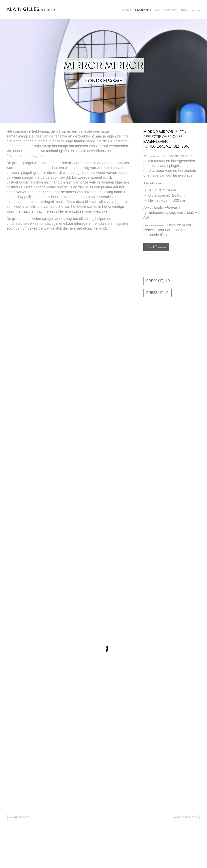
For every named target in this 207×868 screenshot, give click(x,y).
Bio (157, 10)
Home (127, 10)
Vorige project (21, 817)
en (194, 10)
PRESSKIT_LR (157, 293)
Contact (170, 10)
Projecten (143, 10)
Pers (184, 10)
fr (199, 10)
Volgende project (185, 817)
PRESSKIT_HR (158, 281)
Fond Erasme (156, 247)
